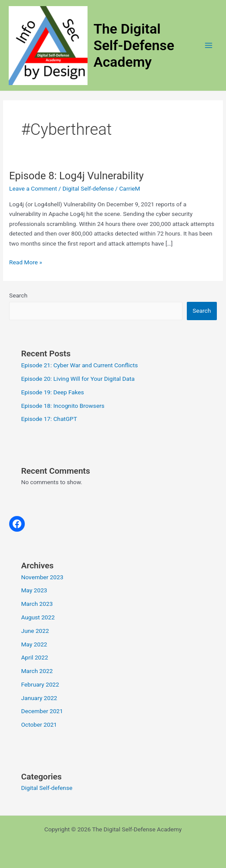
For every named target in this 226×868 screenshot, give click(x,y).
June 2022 (35, 631)
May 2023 (34, 590)
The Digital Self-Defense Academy (134, 46)
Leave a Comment (33, 188)
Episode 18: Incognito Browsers (62, 406)
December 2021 (42, 711)
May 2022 (34, 644)
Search (18, 295)
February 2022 (40, 684)
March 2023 (37, 604)
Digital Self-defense (88, 188)
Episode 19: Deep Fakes (52, 392)
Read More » (26, 262)
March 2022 (37, 671)
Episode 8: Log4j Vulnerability (76, 176)
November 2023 (42, 577)
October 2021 (39, 724)
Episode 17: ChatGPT (49, 419)
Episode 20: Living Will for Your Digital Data (78, 379)
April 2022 (34, 657)
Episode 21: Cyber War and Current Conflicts (79, 365)
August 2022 (38, 617)
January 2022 (39, 698)
